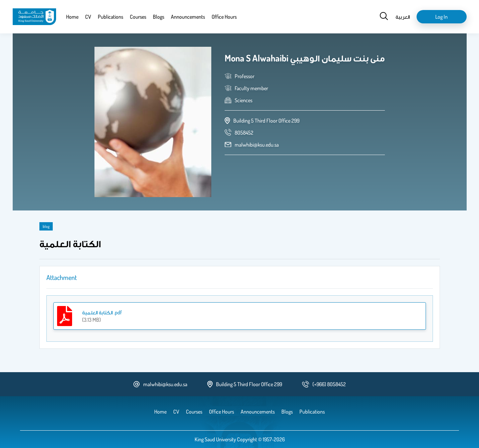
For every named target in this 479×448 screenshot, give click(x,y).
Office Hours (224, 17)
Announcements (188, 17)
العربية (403, 17)
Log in (441, 17)
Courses (138, 17)
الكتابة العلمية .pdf (102, 312)
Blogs (159, 17)
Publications (110, 17)
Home (72, 17)
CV (88, 17)
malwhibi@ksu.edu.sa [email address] (257, 145)
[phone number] (244, 133)
